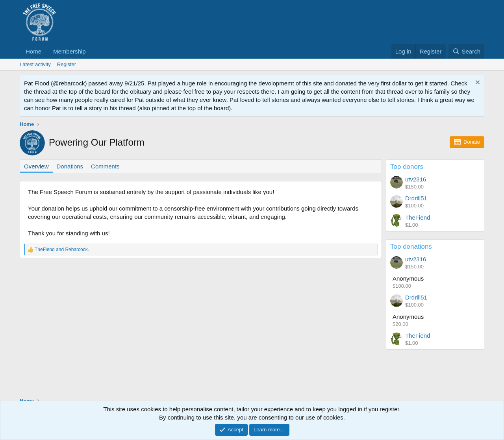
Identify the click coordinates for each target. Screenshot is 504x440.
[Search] (466, 51)
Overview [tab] (36, 166)
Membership (69, 51)
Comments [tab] (105, 166)
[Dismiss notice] (477, 83)
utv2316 (416, 179)
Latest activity (35, 64)
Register (67, 64)
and (62, 250)
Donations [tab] (70, 166)
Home (33, 51)
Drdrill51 (416, 198)
